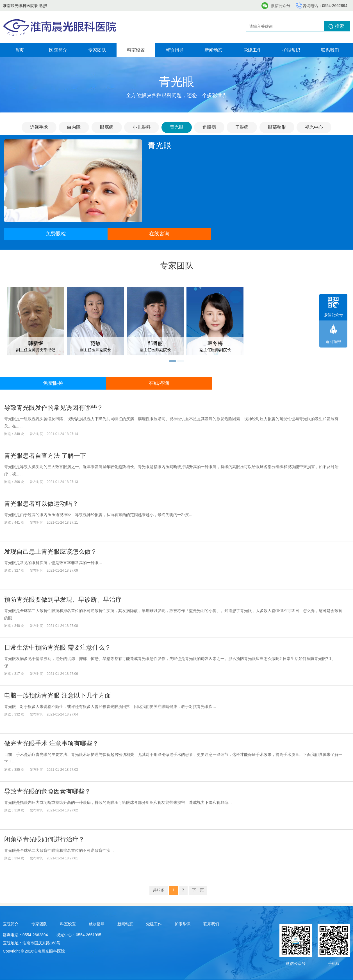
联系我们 (330, 50)
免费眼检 (56, 234)
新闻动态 (213, 50)
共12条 (159, 890)
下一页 (198, 890)
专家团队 (97, 50)
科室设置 (136, 50)
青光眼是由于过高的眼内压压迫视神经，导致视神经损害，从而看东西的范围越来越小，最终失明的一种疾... (98, 515)
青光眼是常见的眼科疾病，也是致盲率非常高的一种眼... (53, 563)
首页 (19, 50)
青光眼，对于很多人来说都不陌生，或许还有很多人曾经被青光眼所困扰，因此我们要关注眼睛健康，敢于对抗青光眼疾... (110, 707)
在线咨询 (159, 234)
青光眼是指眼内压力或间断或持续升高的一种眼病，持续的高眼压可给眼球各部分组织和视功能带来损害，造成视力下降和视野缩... (118, 802)
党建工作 (252, 50)
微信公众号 (281, 6)
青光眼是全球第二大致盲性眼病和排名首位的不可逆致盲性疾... (59, 850)
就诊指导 (175, 50)
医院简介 (58, 50)
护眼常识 (291, 50)
